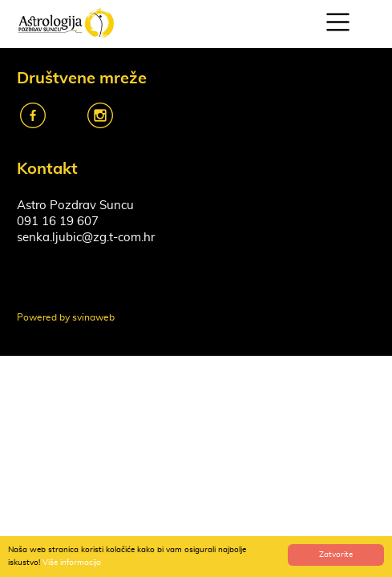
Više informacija (72, 563)
